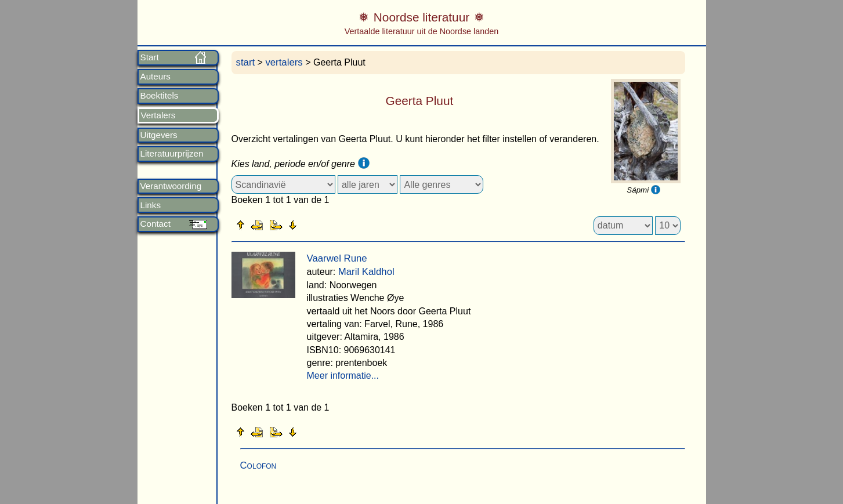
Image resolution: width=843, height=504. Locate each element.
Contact (155, 224)
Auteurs (155, 77)
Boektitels (160, 96)
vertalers (284, 62)
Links (151, 205)
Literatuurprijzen (172, 154)
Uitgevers (159, 135)
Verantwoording (171, 186)
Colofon (258, 465)
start (246, 62)
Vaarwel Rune (337, 258)
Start (150, 57)
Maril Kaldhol (366, 272)
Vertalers (158, 115)
